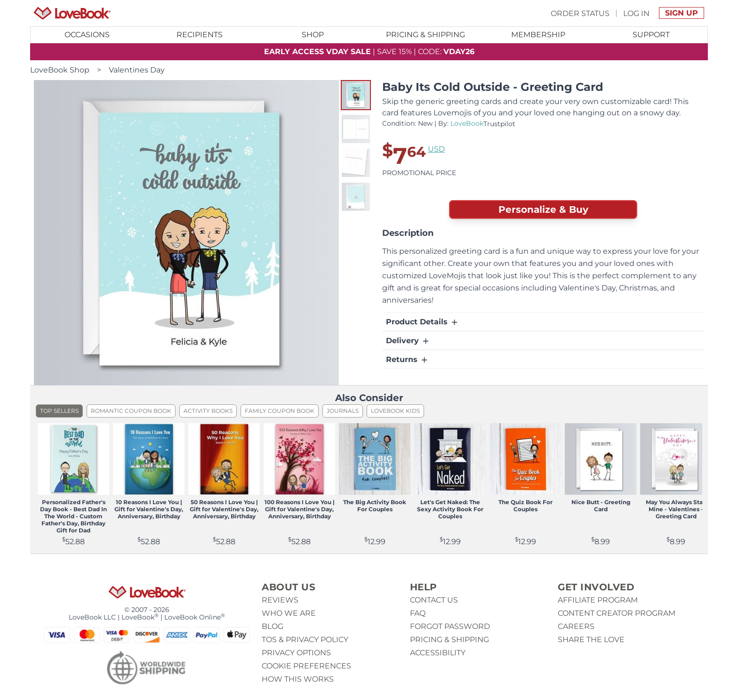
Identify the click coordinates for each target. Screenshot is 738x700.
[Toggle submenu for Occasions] (87, 35)
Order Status (580, 13)
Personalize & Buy (543, 209)
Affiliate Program (598, 600)
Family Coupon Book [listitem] (280, 411)
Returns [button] (407, 360)
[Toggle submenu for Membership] (538, 35)
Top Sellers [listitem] (59, 411)
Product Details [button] (422, 322)
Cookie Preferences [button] (306, 666)
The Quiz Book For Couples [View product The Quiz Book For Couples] (525, 506)
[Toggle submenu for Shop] (313, 35)
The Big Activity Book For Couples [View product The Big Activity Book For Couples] (375, 506)
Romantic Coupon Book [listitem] (131, 411)
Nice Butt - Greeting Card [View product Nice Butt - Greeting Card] (601, 506)
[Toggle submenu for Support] (651, 35)
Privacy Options (296, 653)
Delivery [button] (408, 341)
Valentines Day (137, 70)
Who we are (289, 613)
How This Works (298, 679)
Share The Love (591, 640)
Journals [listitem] (343, 411)
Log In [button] (636, 13)
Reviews (280, 600)
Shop (313, 35)
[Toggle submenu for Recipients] (200, 35)
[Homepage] (72, 13)
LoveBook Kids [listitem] (395, 411)
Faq (418, 613)
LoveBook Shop (60, 70)
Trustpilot (499, 124)
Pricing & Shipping (425, 35)
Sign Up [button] (682, 13)
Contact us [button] (434, 600)
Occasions (87, 35)
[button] (356, 95)
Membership (538, 35)
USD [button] (436, 149)
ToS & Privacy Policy (305, 640)
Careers (576, 626)
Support (651, 35)
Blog (273, 626)
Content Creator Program (617, 613)
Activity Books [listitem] (208, 411)
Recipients (200, 35)
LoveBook (467, 123)
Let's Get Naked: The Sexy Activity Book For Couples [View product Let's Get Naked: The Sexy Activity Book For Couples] (450, 509)
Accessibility (438, 653)
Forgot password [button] (450, 626)
